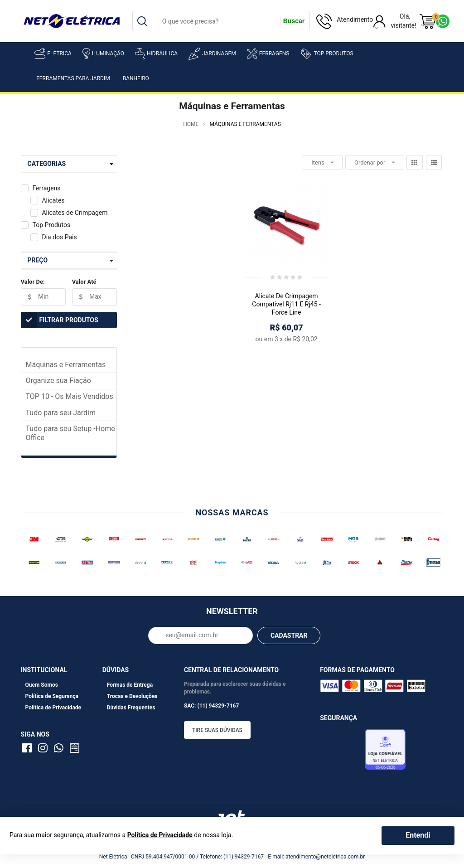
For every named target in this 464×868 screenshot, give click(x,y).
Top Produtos (326, 53)
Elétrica (53, 53)
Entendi (418, 835)
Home (191, 124)
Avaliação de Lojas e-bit (341, 752)
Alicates (53, 200)
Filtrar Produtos (60, 320)
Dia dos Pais (59, 237)
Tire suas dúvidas (217, 730)
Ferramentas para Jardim (73, 78)
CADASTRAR (289, 635)
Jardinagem (212, 54)
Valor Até (84, 282)
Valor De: (33, 282)
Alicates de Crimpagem (75, 213)
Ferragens (268, 54)
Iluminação (103, 53)
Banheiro (136, 78)
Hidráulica (156, 54)
